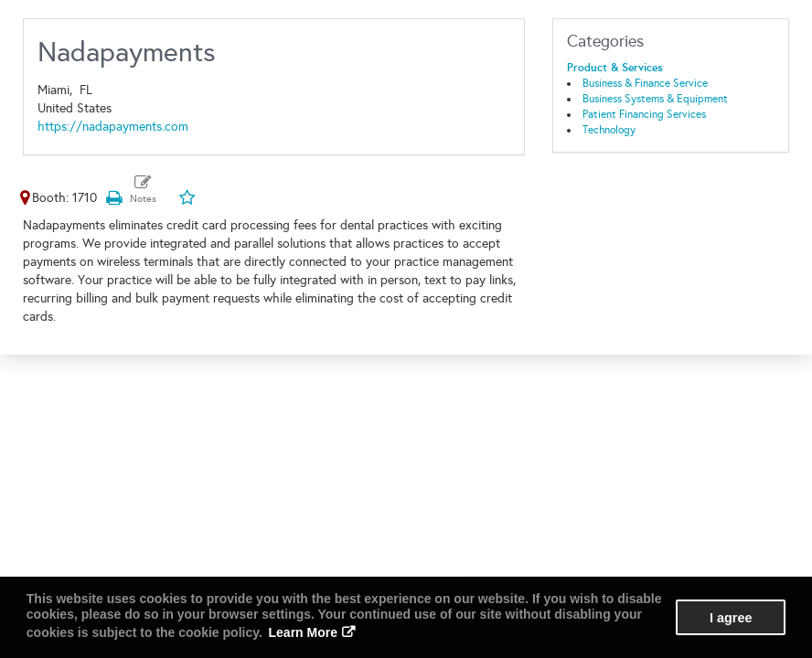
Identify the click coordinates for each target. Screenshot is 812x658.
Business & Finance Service (645, 83)
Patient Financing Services (644, 114)
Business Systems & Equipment (655, 99)
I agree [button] (731, 618)
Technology (609, 130)
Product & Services (615, 68)
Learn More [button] (303, 632)
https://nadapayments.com (113, 127)
